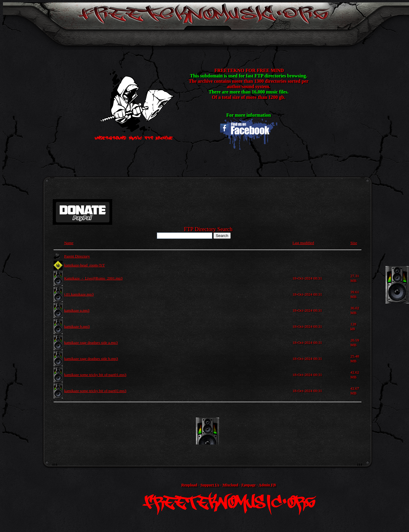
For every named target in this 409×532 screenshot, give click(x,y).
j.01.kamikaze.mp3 (79, 294)
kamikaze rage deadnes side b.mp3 (91, 359)
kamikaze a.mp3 (77, 310)
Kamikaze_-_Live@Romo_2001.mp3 (93, 278)
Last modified (303, 243)
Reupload (189, 485)
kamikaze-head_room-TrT (84, 265)
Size (354, 243)
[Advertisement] (207, 431)
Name (69, 243)
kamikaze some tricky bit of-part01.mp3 (95, 375)
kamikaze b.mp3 (77, 326)
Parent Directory (77, 256)
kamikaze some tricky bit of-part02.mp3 (95, 391)
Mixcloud (230, 485)
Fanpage (249, 485)
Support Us (210, 485)
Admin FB (267, 485)
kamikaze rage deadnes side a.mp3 (91, 343)
